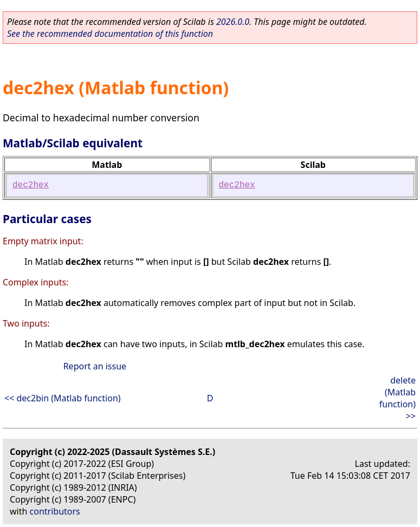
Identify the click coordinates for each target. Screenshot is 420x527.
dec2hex (31, 185)
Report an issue (95, 366)
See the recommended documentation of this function (110, 34)
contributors (55, 511)
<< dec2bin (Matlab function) (63, 398)
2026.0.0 (233, 22)
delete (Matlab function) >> (398, 398)
